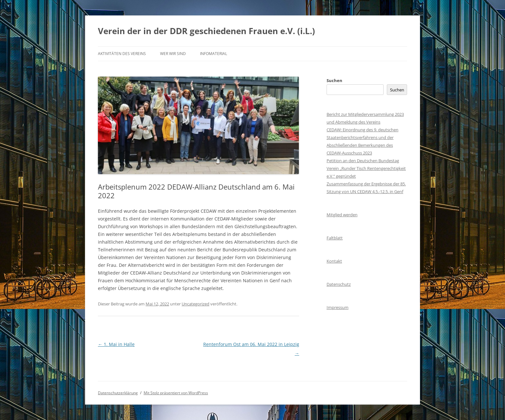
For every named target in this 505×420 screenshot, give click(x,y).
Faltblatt (335, 238)
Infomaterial (214, 54)
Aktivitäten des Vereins (122, 54)
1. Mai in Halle (116, 344)
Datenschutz (339, 284)
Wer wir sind (173, 54)
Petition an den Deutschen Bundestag (363, 161)
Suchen (334, 80)
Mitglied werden (342, 215)
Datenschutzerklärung (118, 393)
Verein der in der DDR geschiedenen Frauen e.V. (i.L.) (206, 31)
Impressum (338, 307)
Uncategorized (195, 304)
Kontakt (334, 261)
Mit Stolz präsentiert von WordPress (176, 393)
